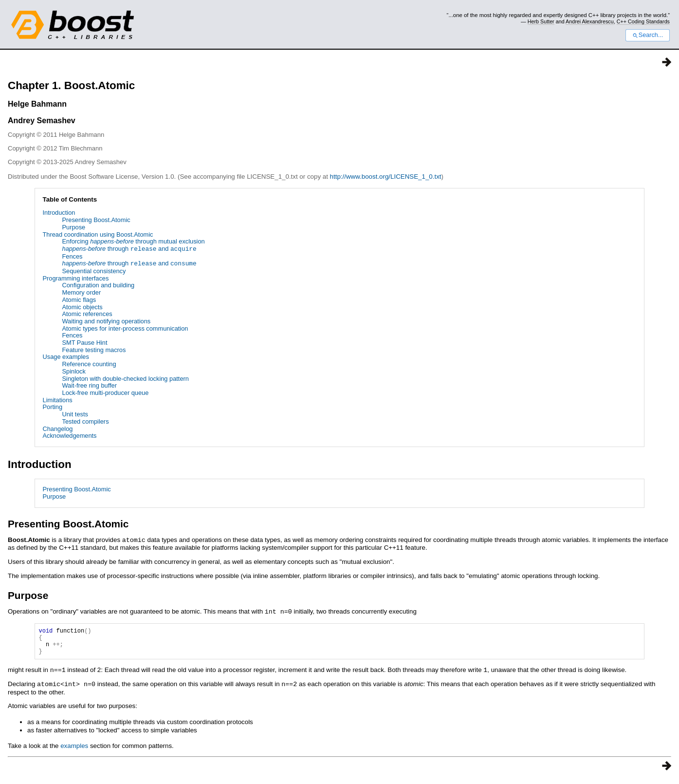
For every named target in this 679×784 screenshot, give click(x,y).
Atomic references (87, 314)
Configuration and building (99, 285)
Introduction (59, 213)
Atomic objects (83, 307)
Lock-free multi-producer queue (106, 393)
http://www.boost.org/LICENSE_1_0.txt (386, 177)
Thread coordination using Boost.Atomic (98, 234)
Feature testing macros (94, 350)
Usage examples (66, 357)
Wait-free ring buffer (90, 385)
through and (129, 249)
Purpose (74, 227)
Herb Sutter (541, 21)
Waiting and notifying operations (107, 321)
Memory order (82, 292)
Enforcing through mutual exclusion (134, 241)
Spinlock (74, 371)
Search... (648, 35)
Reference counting (89, 364)
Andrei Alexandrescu (590, 21)
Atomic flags (79, 300)
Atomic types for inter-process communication (125, 328)
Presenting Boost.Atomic (96, 220)
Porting (53, 407)
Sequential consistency (94, 271)
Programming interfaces (76, 278)
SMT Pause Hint (85, 343)
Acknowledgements (70, 436)
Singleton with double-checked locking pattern (126, 379)
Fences (73, 256)
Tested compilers (86, 421)
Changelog (58, 429)
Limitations (58, 400)
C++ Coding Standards (643, 21)
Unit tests (75, 414)
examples (74, 750)
